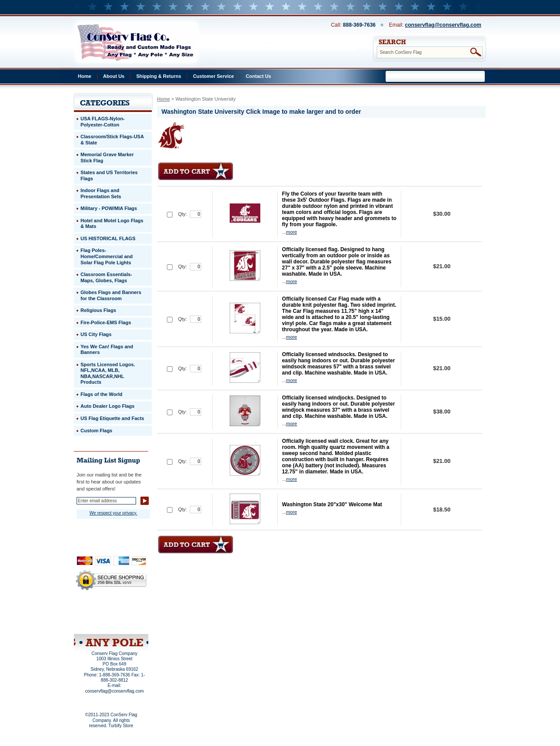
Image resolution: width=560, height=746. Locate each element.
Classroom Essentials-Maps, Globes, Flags (106, 277)
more (292, 232)
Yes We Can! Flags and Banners (107, 350)
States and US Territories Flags (109, 175)
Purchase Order (128, 616)
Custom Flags (96, 431)
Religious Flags (98, 310)
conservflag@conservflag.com (443, 25)
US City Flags (96, 334)
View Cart (128, 623)
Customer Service (213, 76)
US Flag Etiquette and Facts (112, 418)
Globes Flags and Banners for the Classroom (111, 295)
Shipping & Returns (159, 76)
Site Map (94, 623)
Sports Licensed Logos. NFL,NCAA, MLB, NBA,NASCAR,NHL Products (108, 373)
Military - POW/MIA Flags (109, 208)
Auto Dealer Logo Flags (107, 406)
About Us (114, 76)
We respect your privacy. (113, 513)
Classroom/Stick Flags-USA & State (112, 140)
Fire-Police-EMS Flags (106, 322)
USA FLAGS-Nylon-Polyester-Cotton (103, 122)
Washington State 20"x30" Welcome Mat (332, 504)
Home (85, 76)
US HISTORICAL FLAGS (108, 238)
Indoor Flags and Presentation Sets (101, 193)
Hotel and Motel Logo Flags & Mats (112, 224)
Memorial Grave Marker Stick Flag (107, 158)
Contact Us (259, 76)
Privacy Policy (96, 611)
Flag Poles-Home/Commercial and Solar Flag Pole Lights (107, 256)
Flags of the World (101, 394)
